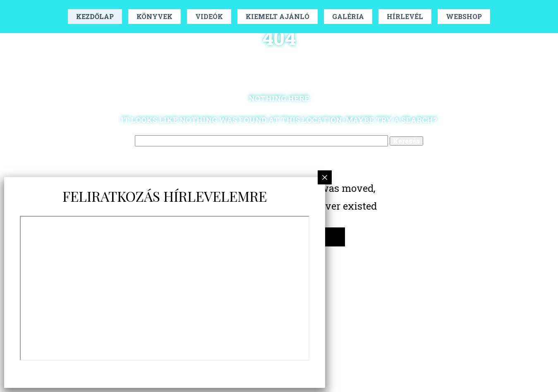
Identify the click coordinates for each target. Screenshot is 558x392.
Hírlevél (405, 16)
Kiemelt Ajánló (278, 16)
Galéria (348, 16)
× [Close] (325, 177)
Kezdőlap (95, 16)
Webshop (464, 16)
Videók (209, 16)
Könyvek (154, 16)
